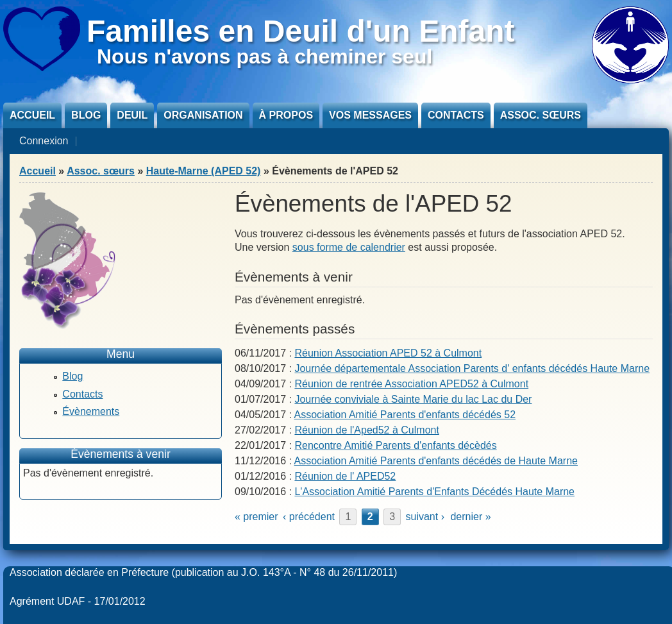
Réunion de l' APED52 (345, 476)
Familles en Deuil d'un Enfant (301, 31)
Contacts (456, 115)
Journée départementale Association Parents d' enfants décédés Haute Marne (472, 368)
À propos (286, 115)
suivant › (425, 517)
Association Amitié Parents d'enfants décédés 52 (405, 415)
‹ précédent (309, 517)
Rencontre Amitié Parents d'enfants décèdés (395, 445)
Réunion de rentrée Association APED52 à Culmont (411, 384)
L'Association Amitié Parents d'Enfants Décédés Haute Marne (434, 492)
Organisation (203, 115)
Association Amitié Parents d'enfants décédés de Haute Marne (436, 461)
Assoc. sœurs (541, 115)
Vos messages (370, 115)
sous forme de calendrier (349, 247)
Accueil (32, 115)
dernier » (470, 517)
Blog (86, 115)
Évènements (91, 411)
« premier (256, 517)
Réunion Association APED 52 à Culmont (388, 353)
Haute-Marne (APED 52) (204, 171)
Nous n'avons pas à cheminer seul (265, 56)
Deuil (132, 115)
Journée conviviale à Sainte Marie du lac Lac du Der (413, 399)
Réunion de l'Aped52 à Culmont (366, 430)
